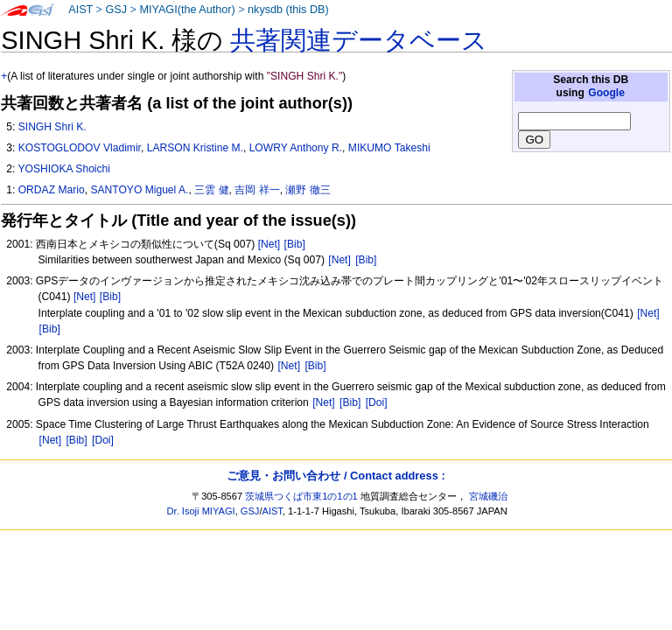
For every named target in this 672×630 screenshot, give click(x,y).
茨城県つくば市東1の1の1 (301, 496)
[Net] (269, 244)
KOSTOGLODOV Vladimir (80, 148)
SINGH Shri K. (52, 127)
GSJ (116, 10)
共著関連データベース (359, 40)
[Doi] (377, 402)
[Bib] (295, 244)
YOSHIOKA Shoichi (64, 169)
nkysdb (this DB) (288, 10)
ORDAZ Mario (52, 190)
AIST (80, 10)
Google (606, 93)
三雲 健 (211, 190)
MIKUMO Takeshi (389, 148)
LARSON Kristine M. (195, 148)
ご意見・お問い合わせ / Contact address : (336, 476)
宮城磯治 (488, 496)
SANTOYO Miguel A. (139, 190)
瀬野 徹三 (308, 190)
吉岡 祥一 (257, 190)
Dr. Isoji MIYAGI (201, 511)
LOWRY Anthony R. (296, 148)
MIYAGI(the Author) (187, 10)
